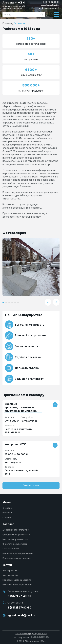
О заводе (7, 508)
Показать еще (31, 485)
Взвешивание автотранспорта (17, 585)
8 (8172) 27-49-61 (19, 596)
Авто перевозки (10, 575)
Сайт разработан (31, 637)
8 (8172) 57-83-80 (51, 2)
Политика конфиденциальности (31, 634)
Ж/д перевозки (10, 570)
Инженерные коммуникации (17, 558)
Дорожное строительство (16, 530)
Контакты (7, 517)
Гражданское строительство (17, 534)
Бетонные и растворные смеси (18, 553)
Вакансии (7, 513)
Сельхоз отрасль (11, 549)
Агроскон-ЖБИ (17, 5)
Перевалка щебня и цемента (17, 580)
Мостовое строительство (15, 539)
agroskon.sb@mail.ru (50, 5)
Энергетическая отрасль (15, 544)
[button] (3, 302)
